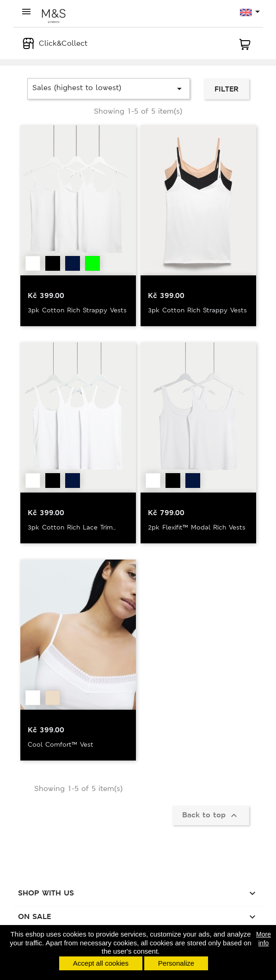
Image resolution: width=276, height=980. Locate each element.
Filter (227, 89)
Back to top (211, 816)
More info (264, 938)
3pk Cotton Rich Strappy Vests (77, 310)
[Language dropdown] (250, 12)
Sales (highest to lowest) (109, 88)
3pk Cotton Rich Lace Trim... (72, 527)
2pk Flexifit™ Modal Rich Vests (197, 527)
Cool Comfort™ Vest (61, 744)
